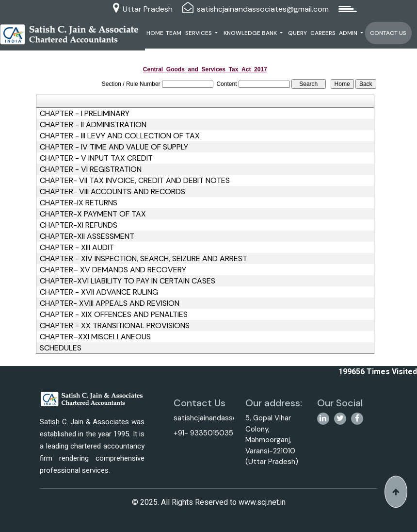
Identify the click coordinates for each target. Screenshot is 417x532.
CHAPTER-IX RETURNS (79, 203)
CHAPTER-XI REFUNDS (79, 225)
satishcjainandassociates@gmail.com (263, 9)
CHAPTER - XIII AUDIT (77, 248)
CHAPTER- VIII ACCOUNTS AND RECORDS (112, 192)
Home (155, 33)
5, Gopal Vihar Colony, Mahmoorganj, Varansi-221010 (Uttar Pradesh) (272, 440)
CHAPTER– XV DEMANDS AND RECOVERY (113, 270)
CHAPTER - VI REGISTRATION (91, 169)
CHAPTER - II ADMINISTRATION (93, 125)
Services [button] (199, 33)
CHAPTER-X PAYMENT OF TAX (93, 214)
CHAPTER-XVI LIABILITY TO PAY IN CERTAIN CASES (128, 281)
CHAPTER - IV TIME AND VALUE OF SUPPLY (114, 147)
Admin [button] (349, 33)
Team (174, 33)
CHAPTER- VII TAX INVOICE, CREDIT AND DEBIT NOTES (135, 181)
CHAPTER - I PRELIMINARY (85, 114)
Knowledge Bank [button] (251, 33)
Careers (323, 33)
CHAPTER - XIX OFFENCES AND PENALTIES (114, 315)
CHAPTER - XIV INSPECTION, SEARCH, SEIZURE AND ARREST (144, 259)
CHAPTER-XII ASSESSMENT (87, 236)
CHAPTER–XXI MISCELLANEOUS (95, 337)
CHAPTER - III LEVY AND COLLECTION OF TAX (120, 136)
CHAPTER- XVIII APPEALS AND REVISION (110, 303)
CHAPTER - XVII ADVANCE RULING (99, 292)
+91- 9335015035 (203, 433)
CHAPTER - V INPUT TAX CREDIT (96, 158)
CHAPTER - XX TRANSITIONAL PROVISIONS (115, 326)
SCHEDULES (61, 348)
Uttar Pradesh (148, 9)
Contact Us (388, 33)
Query (297, 33)
